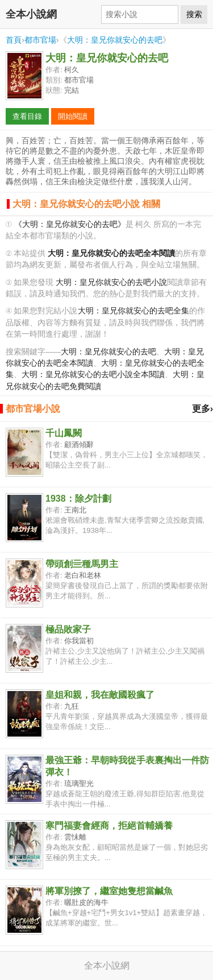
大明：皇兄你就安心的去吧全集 (133, 311)
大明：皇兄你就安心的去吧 (115, 40)
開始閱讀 (73, 116)
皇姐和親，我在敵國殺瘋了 (100, 695)
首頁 (14, 40)
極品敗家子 (68, 629)
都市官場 (40, 40)
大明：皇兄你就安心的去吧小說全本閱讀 (93, 375)
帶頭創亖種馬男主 (82, 564)
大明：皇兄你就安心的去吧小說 (111, 282)
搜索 (194, 14)
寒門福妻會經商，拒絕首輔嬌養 (109, 826)
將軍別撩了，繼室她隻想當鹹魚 (109, 891)
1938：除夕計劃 (78, 499)
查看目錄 (27, 116)
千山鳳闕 (64, 433)
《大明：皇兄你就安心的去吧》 (70, 224)
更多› (202, 409)
